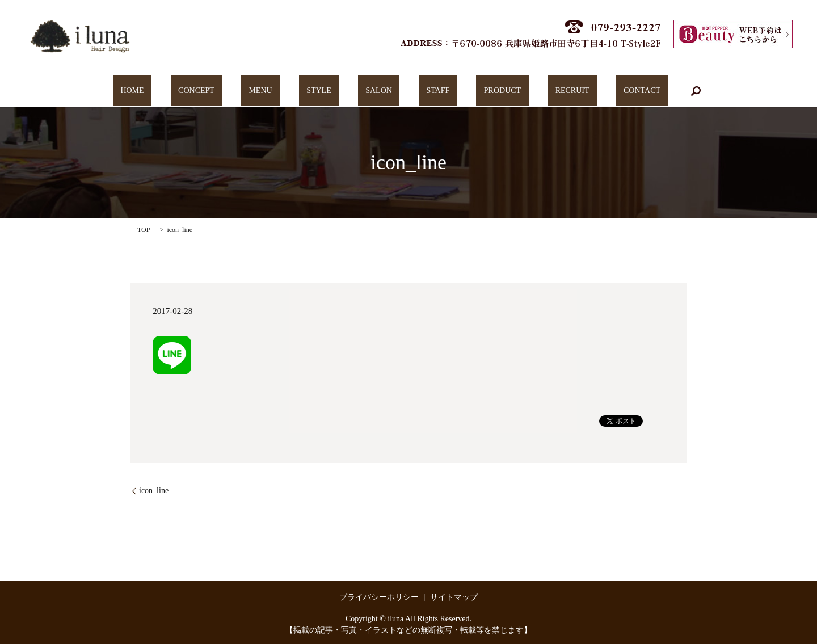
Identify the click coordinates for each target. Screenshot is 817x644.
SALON (379, 91)
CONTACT (581, 91)
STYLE (334, 91)
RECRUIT (527, 91)
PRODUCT (472, 91)
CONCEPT (242, 91)
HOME (193, 91)
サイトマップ (454, 597)
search (627, 91)
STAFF (422, 91)
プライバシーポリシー (379, 597)
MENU (291, 91)
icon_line (154, 491)
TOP (144, 230)
